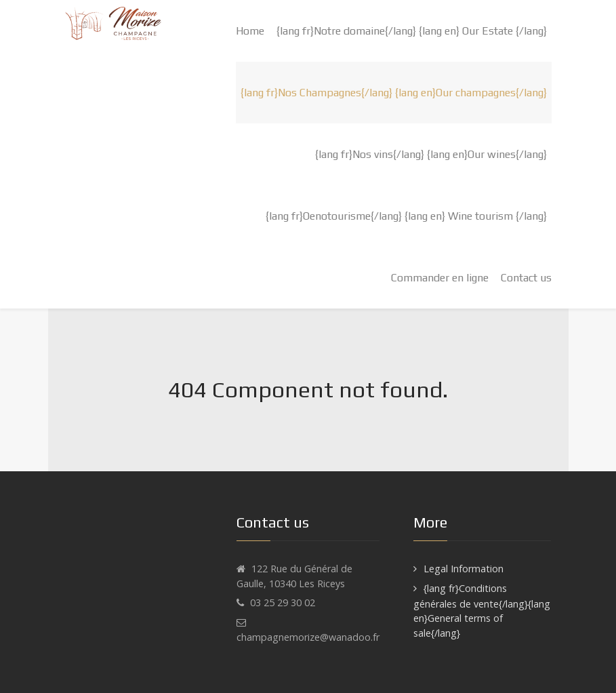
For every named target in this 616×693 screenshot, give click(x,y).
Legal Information (464, 569)
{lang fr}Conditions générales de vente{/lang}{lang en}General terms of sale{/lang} (482, 611)
